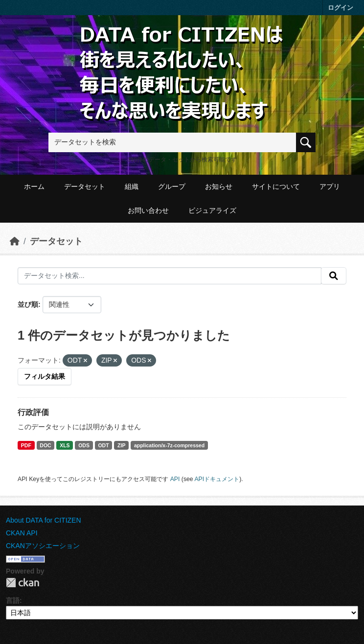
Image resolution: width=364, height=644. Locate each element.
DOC (45, 445)
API (175, 479)
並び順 (28, 304)
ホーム (34, 186)
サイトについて (276, 186)
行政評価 (33, 412)
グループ (172, 186)
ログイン (341, 8)
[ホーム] (15, 241)
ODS (84, 445)
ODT (103, 445)
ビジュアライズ (212, 210)
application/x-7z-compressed (169, 445)
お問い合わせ (148, 210)
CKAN (23, 583)
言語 (13, 600)
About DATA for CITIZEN (44, 520)
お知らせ (219, 186)
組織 (132, 186)
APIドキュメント (217, 479)
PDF (26, 445)
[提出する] (334, 276)
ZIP (121, 445)
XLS (65, 445)
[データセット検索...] (170, 276)
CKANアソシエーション (43, 546)
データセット (85, 186)
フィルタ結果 (45, 376)
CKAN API (22, 533)
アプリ (330, 186)
